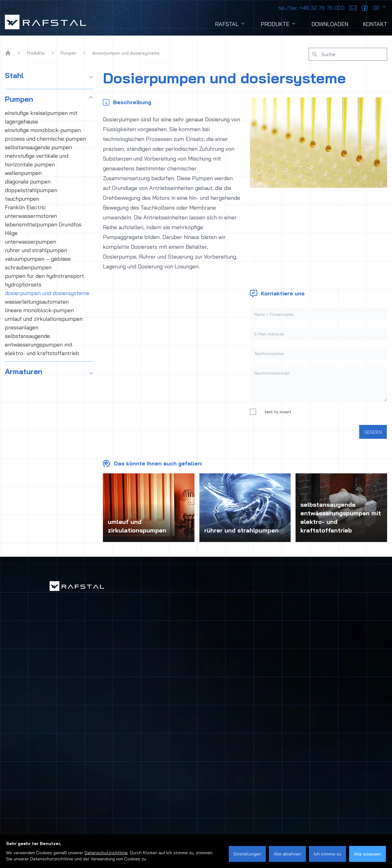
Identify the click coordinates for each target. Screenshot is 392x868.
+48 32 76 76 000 (311, 8)
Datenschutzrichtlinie (106, 853)
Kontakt (375, 24)
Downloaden (330, 24)
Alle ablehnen (287, 854)
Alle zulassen (367, 854)
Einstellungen (247, 854)
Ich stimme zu (328, 854)
